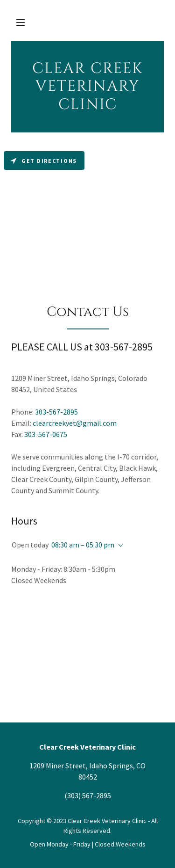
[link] (87, 87)
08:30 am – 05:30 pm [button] (83, 545)
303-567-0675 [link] (46, 434)
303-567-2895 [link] (56, 412)
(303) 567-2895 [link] (88, 795)
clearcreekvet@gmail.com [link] (75, 423)
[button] (21, 22)
